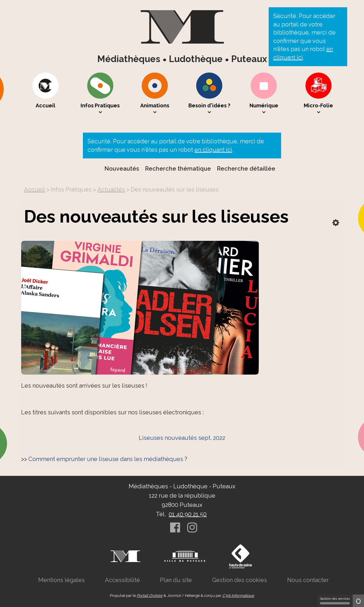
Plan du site (176, 580)
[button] (100, 94)
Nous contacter (308, 580)
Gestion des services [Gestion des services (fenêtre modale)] (335, 601)
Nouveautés (122, 169)
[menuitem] (45, 94)
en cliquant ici (213, 150)
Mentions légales (61, 580)
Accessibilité (122, 580)
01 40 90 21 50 (188, 514)
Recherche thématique (178, 169)
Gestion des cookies (240, 580)
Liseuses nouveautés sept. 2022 (182, 438)
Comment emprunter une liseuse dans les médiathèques (106, 459)
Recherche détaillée (246, 169)
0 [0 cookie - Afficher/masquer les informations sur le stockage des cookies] (358, 601)
